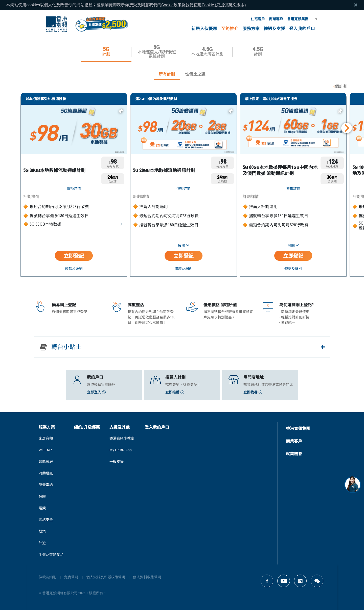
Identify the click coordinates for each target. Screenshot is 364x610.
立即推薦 (175, 392)
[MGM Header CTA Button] (101, 24)
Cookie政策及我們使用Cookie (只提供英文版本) (204, 5)
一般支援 (117, 462)
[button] (347, 128)
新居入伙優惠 (204, 29)
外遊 (42, 543)
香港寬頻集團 (298, 19)
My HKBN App (121, 450)
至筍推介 (230, 29)
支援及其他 (120, 427)
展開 (184, 246)
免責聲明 (71, 577)
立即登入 (96, 392)
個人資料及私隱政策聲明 (106, 577)
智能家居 (46, 462)
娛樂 (42, 531)
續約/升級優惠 (87, 427)
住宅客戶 (258, 19)
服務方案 (251, 29)
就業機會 (294, 454)
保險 (42, 496)
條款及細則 (74, 269)
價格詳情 (74, 188)
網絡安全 (46, 520)
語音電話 (46, 485)
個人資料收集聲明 (147, 577)
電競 (42, 508)
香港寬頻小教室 (122, 438)
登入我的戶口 (302, 29)
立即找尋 (253, 392)
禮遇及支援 (274, 29)
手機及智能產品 (51, 555)
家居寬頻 (46, 438)
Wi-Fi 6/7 (45, 450)
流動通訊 (46, 473)
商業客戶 (276, 19)
